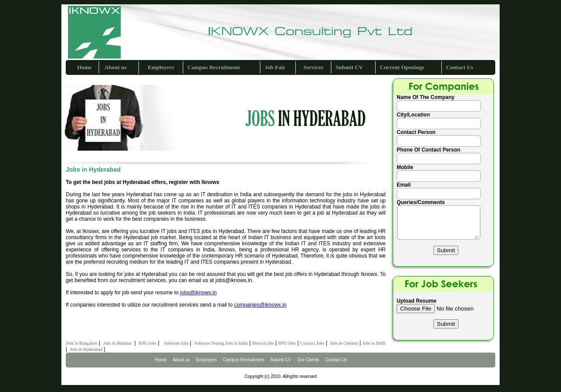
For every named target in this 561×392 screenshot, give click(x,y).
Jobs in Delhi (374, 343)
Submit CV (350, 67)
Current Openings (402, 67)
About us (115, 67)
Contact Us (460, 67)
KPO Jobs (148, 343)
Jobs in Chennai (343, 343)
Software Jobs (177, 343)
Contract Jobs (312, 343)
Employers (161, 67)
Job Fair (275, 67)
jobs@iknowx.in (199, 293)
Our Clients (308, 360)
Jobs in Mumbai (118, 343)
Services (313, 67)
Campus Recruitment (214, 67)
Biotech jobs (264, 343)
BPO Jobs (287, 343)
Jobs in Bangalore (82, 343)
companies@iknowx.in (260, 305)
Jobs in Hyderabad (85, 349)
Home (84, 67)
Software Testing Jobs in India (221, 343)
